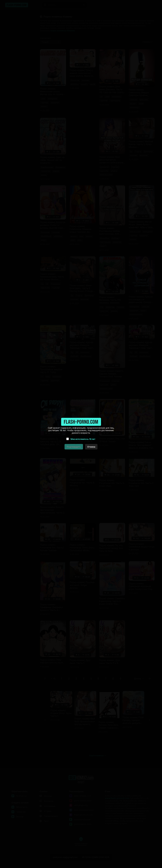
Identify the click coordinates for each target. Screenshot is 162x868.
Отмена (91, 447)
